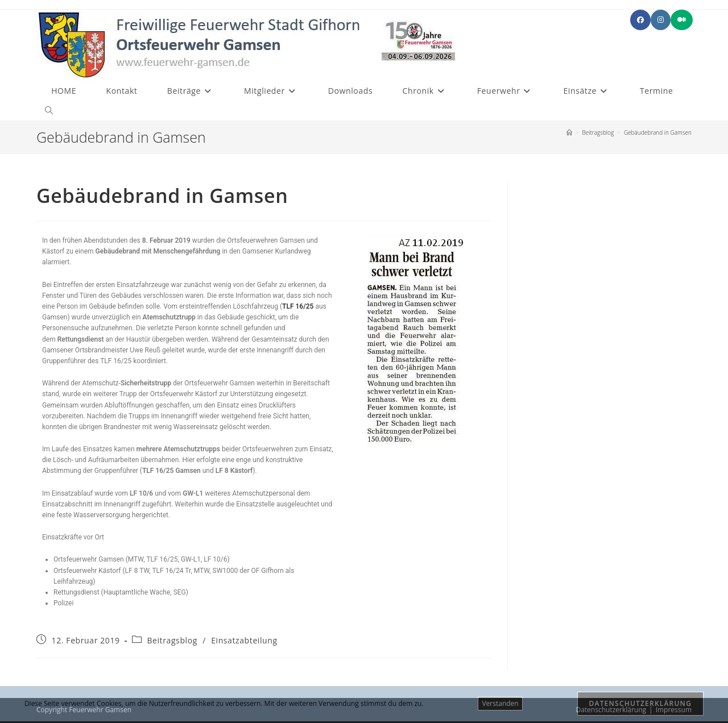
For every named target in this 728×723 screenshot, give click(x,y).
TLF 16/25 (298, 306)
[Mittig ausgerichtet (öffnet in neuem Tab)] (682, 20)
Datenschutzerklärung (641, 703)
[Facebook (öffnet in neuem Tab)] (640, 20)
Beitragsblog (172, 640)
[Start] (569, 132)
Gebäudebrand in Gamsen (658, 132)
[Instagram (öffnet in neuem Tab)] (661, 20)
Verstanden (500, 703)
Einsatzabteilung (244, 640)
